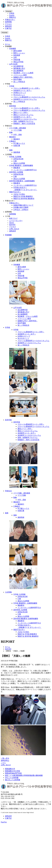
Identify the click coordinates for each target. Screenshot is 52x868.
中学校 (12, 86)
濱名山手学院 (18, 62)
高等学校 (13, 106)
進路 (11, 150)
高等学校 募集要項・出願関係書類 (22, 181)
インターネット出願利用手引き (25, 170)
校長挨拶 (17, 55)
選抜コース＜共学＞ (21, 113)
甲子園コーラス (19, 143)
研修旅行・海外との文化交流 (24, 124)
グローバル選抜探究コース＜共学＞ (27, 88)
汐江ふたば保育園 (12, 778)
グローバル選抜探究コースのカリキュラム (29, 97)
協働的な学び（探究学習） (23, 77)
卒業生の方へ (10, 20)
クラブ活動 (18, 130)
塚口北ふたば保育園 (13, 780)
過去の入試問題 (19, 163)
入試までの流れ (19, 194)
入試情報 (8, 592)
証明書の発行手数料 (21, 207)
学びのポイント (19, 95)
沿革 (15, 57)
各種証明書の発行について (23, 205)
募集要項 (17, 168)
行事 (15, 161)
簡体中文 (13, 17)
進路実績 (17, 152)
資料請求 (8, 26)
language (9, 11)
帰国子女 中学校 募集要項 (23, 196)
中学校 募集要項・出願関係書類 (21, 165)
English (12, 15)
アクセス (8, 24)
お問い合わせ (14, 229)
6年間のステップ (20, 93)
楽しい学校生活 (19, 82)
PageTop (4, 822)
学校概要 (13, 49)
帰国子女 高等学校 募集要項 (24, 199)
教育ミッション (19, 53)
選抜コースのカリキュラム (23, 115)
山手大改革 (13, 64)
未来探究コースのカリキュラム (25, 99)
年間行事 (17, 146)
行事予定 (8, 28)
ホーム (8, 44)
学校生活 (8, 491)
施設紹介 (13, 137)
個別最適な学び (19, 68)
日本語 (12, 13)
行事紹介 (13, 141)
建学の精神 (18, 51)
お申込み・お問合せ (21, 210)
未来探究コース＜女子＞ (23, 90)
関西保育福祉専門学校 (13, 773)
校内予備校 (18, 79)
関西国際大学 (10, 769)
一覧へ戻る (5, 758)
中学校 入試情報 (15, 157)
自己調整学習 (18, 66)
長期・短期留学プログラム (23, 121)
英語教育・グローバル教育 (23, 73)
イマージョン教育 (20, 75)
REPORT (12, 225)
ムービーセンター (16, 221)
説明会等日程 (18, 159)
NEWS (12, 223)
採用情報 (8, 22)
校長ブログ (13, 218)
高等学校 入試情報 (16, 172)
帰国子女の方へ (15, 192)
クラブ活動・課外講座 (18, 128)
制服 (11, 132)
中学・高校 (18, 135)
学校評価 (17, 60)
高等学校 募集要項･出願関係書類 (26, 619)
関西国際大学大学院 (13, 771)
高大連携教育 (18, 71)
